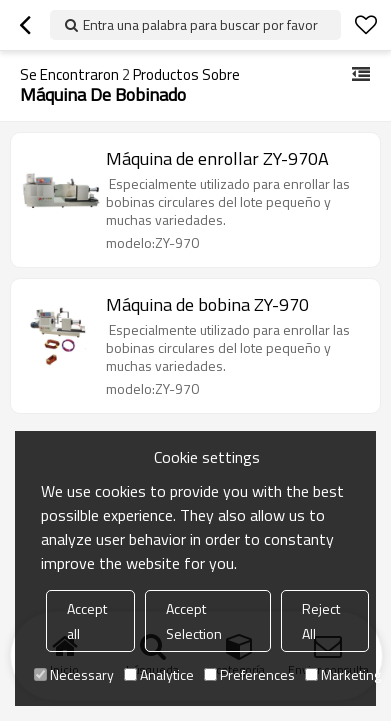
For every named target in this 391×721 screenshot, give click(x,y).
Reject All (321, 621)
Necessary (74, 674)
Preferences (249, 674)
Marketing (343, 674)
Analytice (159, 674)
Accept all (87, 621)
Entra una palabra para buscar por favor (200, 24)
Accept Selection (194, 621)
